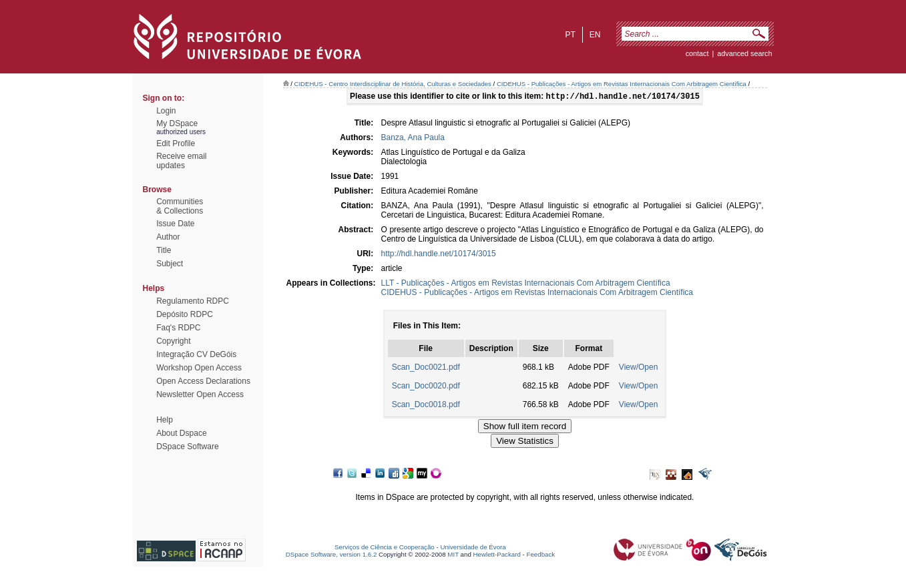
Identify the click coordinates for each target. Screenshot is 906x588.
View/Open (638, 368)
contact (697, 53)
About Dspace (181, 433)
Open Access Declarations (203, 381)
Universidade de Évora (473, 548)
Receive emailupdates (181, 161)
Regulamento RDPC (193, 301)
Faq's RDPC (178, 328)
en (595, 35)
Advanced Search (744, 53)
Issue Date (175, 224)
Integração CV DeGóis (196, 354)
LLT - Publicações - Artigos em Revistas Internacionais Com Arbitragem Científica (526, 284)
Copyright (173, 341)
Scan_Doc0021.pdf (426, 368)
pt (570, 35)
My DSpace (177, 123)
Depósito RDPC (185, 314)
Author (168, 237)
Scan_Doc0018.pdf (426, 406)
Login (166, 111)
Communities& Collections (180, 206)
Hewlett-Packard (497, 556)
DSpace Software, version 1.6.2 (331, 556)
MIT (453, 556)
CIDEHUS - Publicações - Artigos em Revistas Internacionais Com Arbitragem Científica (622, 84)
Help (165, 420)
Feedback (540, 556)
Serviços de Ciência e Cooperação (385, 548)
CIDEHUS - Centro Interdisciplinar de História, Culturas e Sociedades (393, 84)
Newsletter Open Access (200, 394)
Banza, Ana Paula (413, 139)
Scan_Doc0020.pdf (426, 387)
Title (164, 250)
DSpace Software (187, 447)
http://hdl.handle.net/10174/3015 (439, 255)
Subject (170, 264)
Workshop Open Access (199, 368)
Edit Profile (176, 143)
